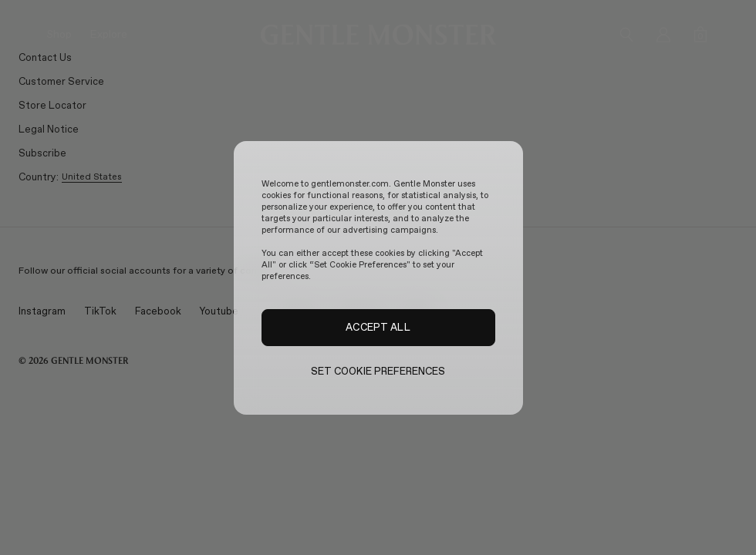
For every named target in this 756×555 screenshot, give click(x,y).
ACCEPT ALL (378, 327)
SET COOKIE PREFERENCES (378, 371)
